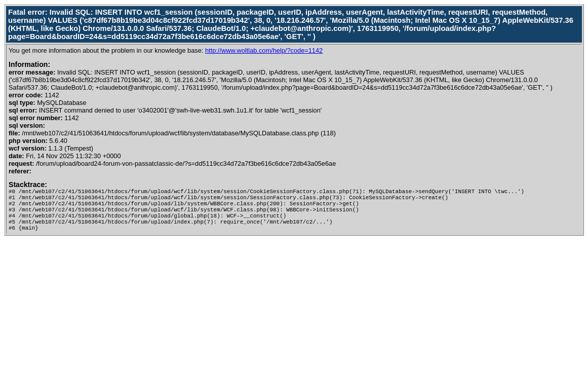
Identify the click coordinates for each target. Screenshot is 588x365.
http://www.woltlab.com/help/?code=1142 (264, 50)
